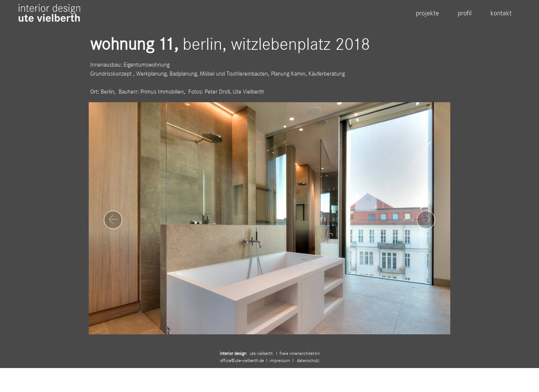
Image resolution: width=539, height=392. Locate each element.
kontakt (501, 13)
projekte (427, 13)
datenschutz (307, 366)
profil (465, 13)
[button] (113, 220)
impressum (281, 366)
